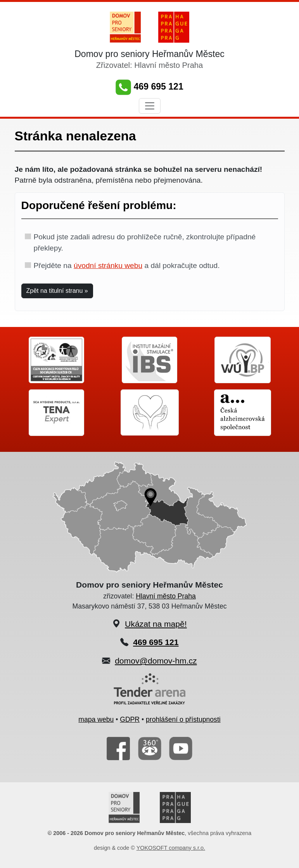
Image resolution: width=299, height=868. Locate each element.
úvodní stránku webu (108, 265)
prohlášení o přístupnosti (183, 719)
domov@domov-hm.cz (156, 661)
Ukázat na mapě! (156, 624)
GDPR (130, 719)
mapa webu (96, 719)
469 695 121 (149, 86)
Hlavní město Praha (166, 596)
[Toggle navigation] (150, 106)
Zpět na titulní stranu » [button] (57, 291)
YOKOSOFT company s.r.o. (171, 848)
